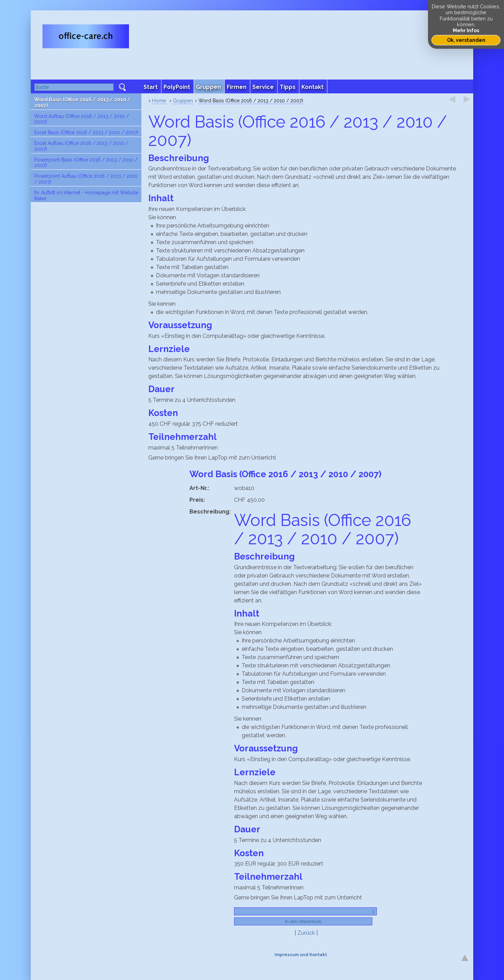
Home (159, 101)
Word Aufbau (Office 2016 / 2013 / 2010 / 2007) (82, 119)
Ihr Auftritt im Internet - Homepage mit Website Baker (86, 196)
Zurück (306, 933)
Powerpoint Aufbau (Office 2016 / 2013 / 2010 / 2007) (86, 179)
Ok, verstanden (466, 40)
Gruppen (183, 101)
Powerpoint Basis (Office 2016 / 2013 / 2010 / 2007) (86, 163)
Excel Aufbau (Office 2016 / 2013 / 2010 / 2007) (81, 146)
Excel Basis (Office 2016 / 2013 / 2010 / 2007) (86, 132)
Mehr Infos (466, 30)
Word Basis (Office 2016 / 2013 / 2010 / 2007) (82, 103)
